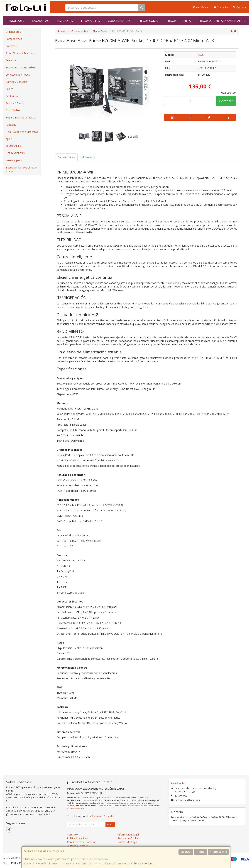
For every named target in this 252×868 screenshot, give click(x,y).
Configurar (186, 852)
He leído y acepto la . (93, 816)
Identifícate (200, 7)
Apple (9, 139)
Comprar (226, 101)
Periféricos (12, 96)
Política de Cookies (142, 863)
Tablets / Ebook (15, 103)
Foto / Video (13, 110)
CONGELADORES (119, 21)
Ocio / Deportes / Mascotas (22, 132)
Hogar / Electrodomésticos (21, 117)
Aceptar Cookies (218, 852)
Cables (9, 89)
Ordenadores (13, 32)
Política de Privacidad (76, 809)
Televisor (11, 60)
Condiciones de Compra (81, 842)
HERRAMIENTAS (15, 153)
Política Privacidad (78, 838)
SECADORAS (65, 21)
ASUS (201, 55)
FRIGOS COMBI (149, 21)
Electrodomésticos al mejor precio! (22, 169)
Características (66, 157)
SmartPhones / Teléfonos (20, 53)
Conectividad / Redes (18, 75)
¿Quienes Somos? (77, 846)
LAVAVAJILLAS (90, 21)
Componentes (14, 39)
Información (88, 157)
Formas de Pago (127, 842)
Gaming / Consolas (17, 82)
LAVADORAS (40, 21)
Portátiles (11, 46)
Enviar (110, 824)
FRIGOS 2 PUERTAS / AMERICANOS (222, 21)
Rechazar (201, 852)
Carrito (240, 7)
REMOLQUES (15, 21)
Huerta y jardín (14, 160)
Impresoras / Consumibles (21, 67)
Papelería (11, 125)
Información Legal (128, 834)
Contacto (221, 7)
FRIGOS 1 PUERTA (179, 21)
